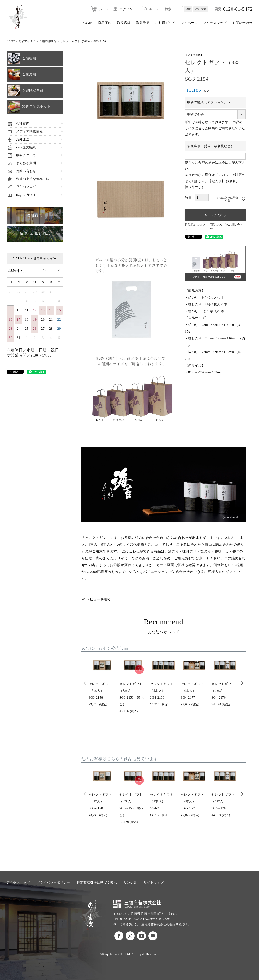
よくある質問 (26, 163)
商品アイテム (27, 41)
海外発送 (143, 23)
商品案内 (105, 23)
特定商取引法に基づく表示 (97, 882)
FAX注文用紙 (26, 147)
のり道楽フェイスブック (119, 936)
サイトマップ (154, 882)
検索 (188, 9)
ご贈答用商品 (48, 41)
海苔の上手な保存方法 (33, 179)
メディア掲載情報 (29, 131)
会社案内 (23, 124)
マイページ (189, 23)
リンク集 (130, 882)
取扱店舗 (124, 23)
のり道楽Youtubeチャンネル (142, 936)
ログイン (126, 9)
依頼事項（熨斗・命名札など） (211, 146)
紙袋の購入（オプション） (209, 102)
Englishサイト (26, 195)
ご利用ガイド (165, 23)
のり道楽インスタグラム (130, 936)
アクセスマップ (215, 23)
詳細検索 (201, 9)
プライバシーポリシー (53, 882)
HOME (87, 23)
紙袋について (26, 155)
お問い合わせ (243, 23)
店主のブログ (26, 187)
